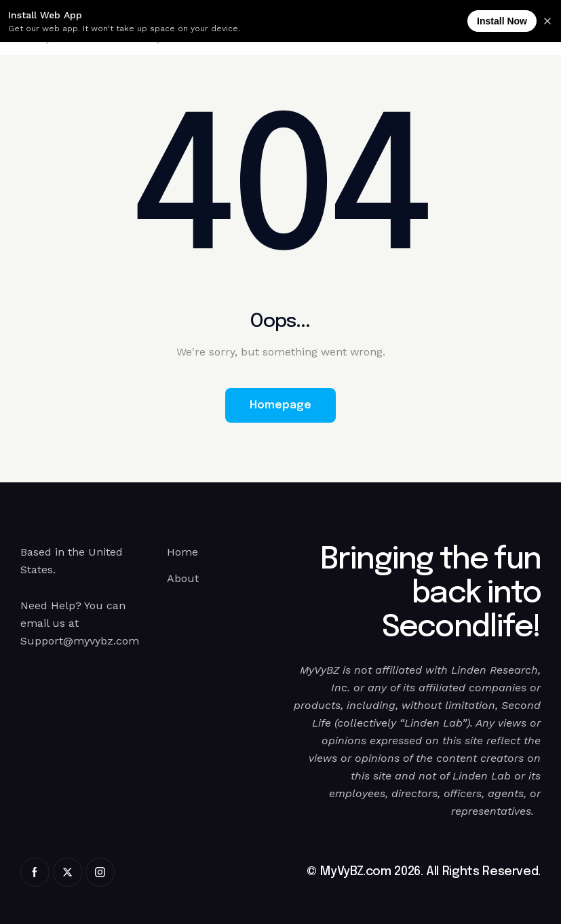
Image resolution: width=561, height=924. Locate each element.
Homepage (280, 405)
